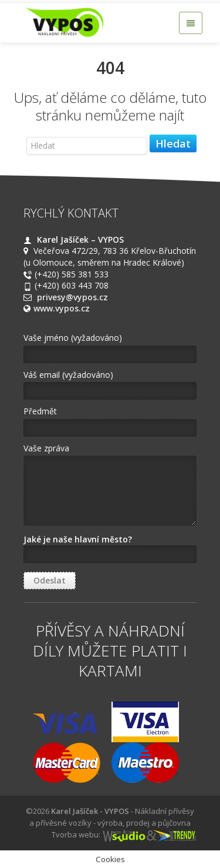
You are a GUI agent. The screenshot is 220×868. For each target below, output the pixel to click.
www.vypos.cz (62, 308)
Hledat (173, 143)
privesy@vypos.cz (72, 297)
